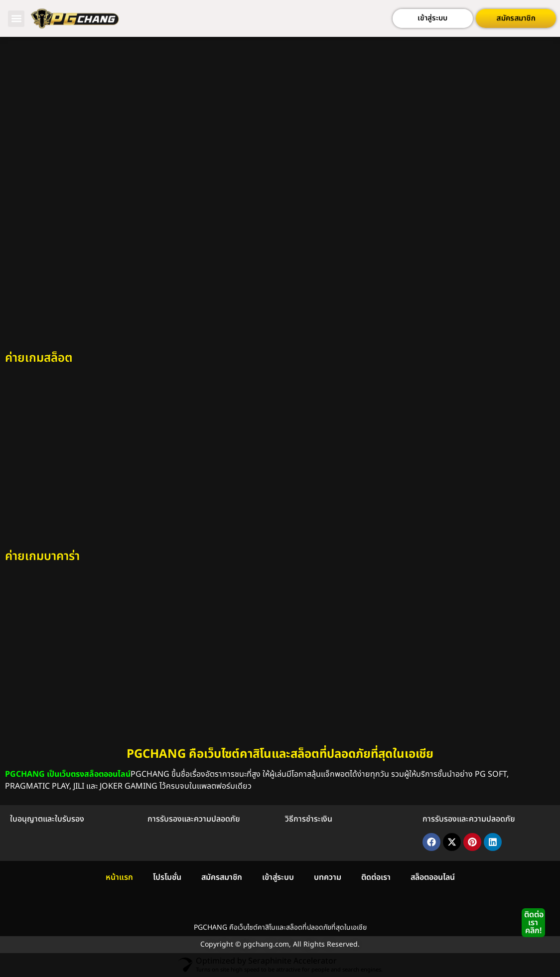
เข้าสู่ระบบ (278, 877)
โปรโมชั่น (167, 877)
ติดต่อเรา (376, 877)
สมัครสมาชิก (222, 877)
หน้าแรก (119, 877)
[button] (16, 19)
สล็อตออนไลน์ (433, 877)
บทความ (328, 877)
